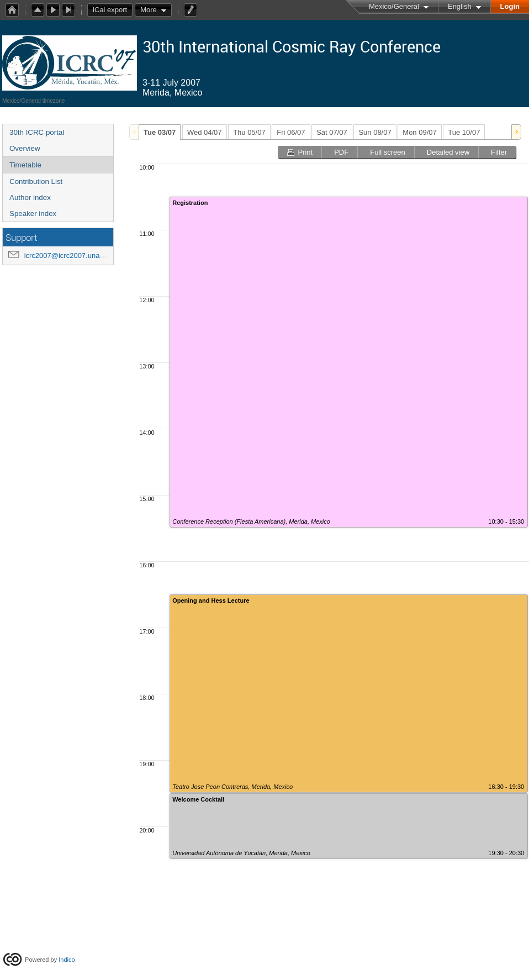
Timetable (25, 165)
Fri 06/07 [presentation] (291, 132)
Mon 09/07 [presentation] (419, 132)
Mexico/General (394, 6)
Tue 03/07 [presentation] (160, 132)
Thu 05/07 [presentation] (249, 132)
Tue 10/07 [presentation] (464, 132)
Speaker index (33, 214)
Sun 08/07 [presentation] (375, 132)
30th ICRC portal (37, 132)
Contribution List (36, 181)
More (149, 10)
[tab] (160, 132)
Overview (25, 148)
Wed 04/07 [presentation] (205, 132)
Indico (67, 960)
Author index (30, 197)
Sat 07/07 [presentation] (332, 132)
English (460, 6)
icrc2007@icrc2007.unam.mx (71, 255)
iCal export (113, 10)
